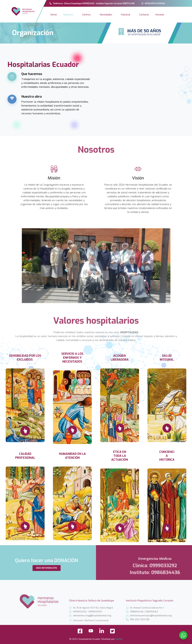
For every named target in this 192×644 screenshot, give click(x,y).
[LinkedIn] (102, 632)
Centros (88, 15)
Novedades (107, 15)
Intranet (160, 15)
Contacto (144, 15)
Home (54, 15)
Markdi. (119, 639)
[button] (47, 568)
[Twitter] (112, 632)
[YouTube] (91, 632)
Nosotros (70, 15)
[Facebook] (80, 632)
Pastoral (127, 15)
